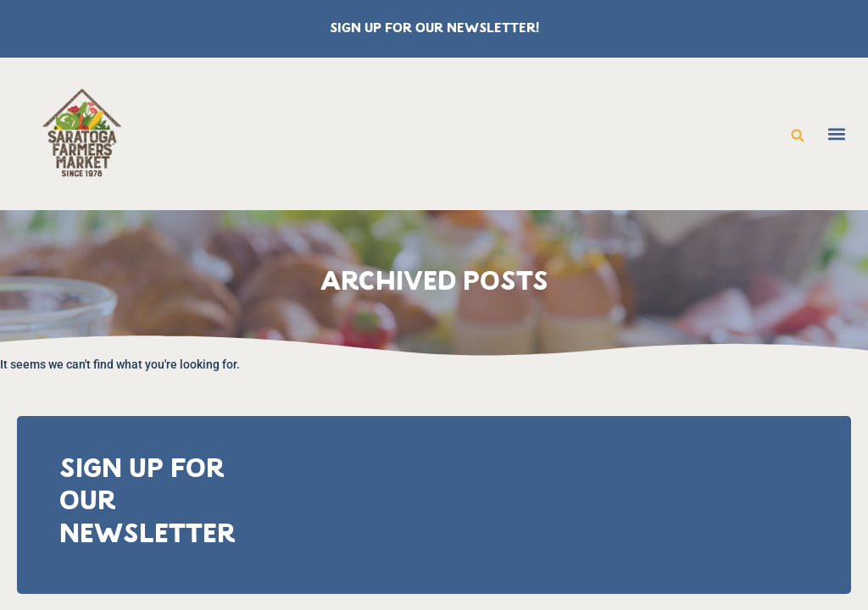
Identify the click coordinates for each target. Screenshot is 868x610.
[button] (798, 136)
